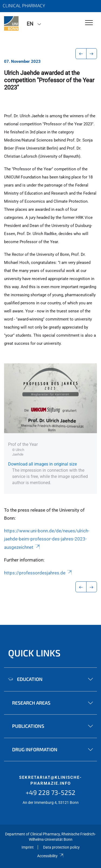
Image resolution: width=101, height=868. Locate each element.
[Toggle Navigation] (89, 23)
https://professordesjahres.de (38, 573)
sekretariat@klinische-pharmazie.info (50, 780)
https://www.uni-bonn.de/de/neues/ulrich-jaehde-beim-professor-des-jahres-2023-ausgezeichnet (47, 539)
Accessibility (50, 856)
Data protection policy (61, 847)
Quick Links (34, 653)
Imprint (28, 847)
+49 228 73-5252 (50, 792)
